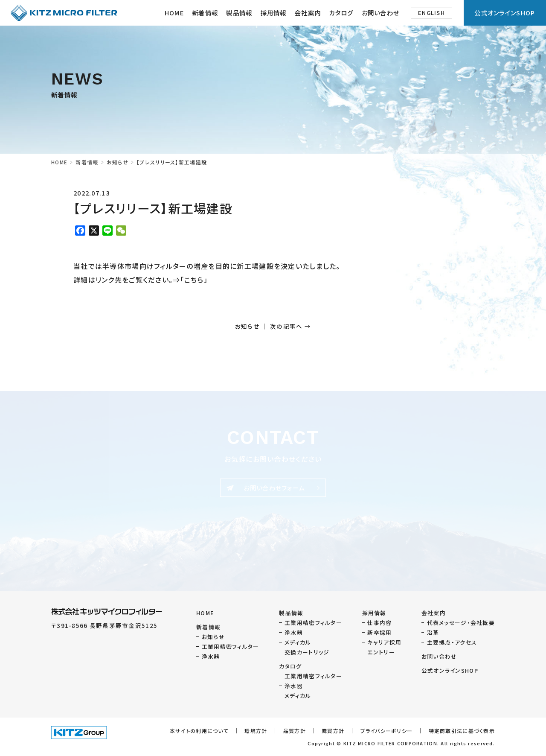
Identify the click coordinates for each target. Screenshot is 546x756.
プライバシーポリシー (387, 731)
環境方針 (256, 731)
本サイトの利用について (199, 731)
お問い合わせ (381, 13)
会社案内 (434, 613)
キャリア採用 (384, 642)
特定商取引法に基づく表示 (462, 731)
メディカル (298, 642)
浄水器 (211, 656)
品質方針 (295, 731)
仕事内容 (379, 623)
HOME (174, 13)
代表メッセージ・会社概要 (461, 623)
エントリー (381, 652)
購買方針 (333, 731)
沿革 (433, 632)
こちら (194, 280)
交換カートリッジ (307, 652)
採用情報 (274, 13)
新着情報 (205, 13)
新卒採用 (379, 632)
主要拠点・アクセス (452, 642)
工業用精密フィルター (231, 647)
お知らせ (118, 162)
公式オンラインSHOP (505, 13)
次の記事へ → (290, 326)
